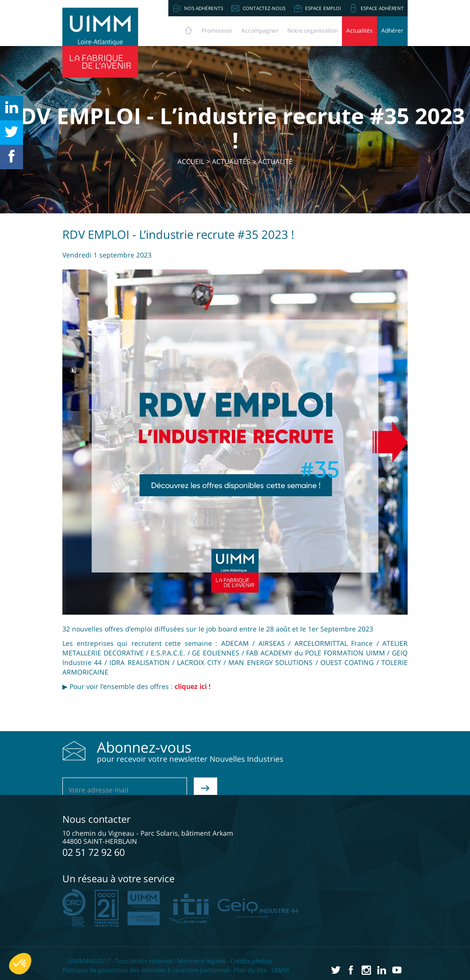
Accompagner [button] (260, 30)
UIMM (280, 970)
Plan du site (250, 970)
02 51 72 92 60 (94, 852)
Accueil (191, 161)
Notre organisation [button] (312, 30)
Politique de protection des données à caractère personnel (146, 970)
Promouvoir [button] (217, 30)
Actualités (359, 30)
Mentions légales (201, 961)
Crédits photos (251, 961)
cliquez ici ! (193, 686)
